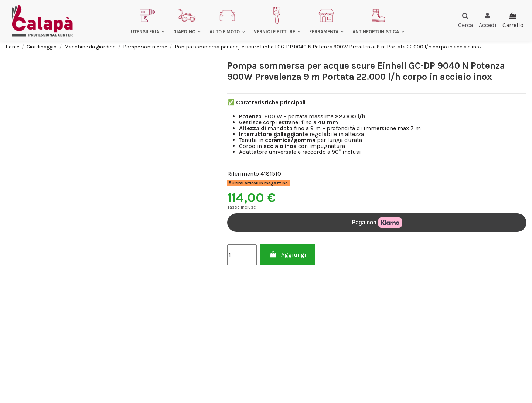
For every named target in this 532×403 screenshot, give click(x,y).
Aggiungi (288, 255)
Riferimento (243, 174)
